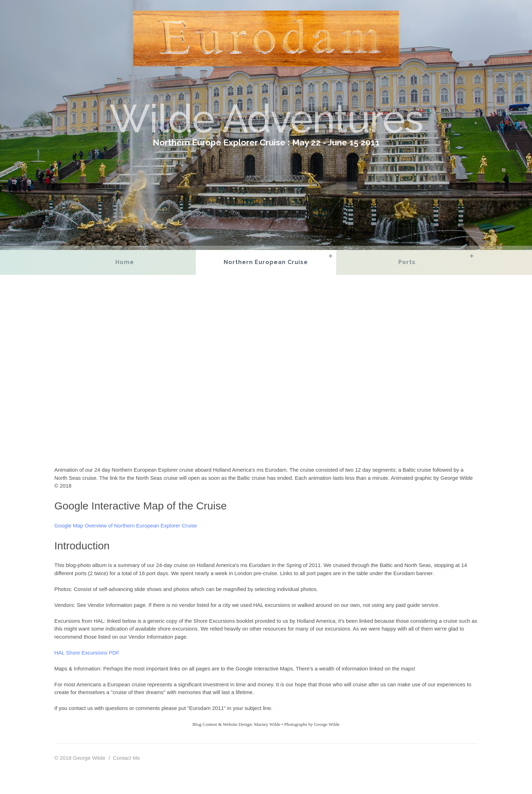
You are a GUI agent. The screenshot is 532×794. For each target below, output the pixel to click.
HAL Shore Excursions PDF (87, 653)
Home (125, 262)
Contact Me (126, 758)
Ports (407, 262)
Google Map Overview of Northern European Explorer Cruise (126, 526)
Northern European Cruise (266, 262)
